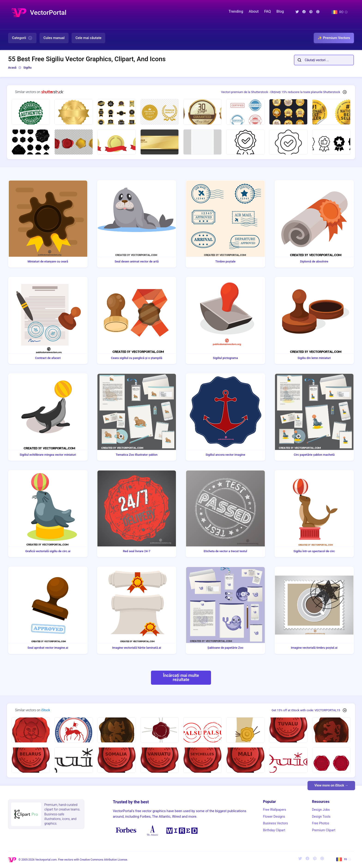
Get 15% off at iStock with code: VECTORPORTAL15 (306, 710)
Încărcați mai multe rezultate (181, 677)
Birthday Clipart (274, 830)
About (254, 11)
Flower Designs (274, 817)
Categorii (22, 38)
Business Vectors (275, 823)
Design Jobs (321, 810)
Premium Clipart (324, 830)
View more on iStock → (331, 785)
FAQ (267, 11)
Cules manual (54, 38)
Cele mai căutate (89, 38)
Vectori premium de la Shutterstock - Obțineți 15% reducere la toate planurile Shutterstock (281, 92)
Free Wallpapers (275, 810)
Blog (280, 11)
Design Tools (321, 817)
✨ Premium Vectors (334, 38)
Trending (236, 11)
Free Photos (321, 823)
